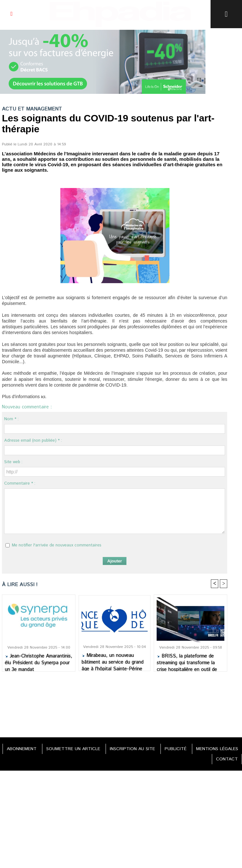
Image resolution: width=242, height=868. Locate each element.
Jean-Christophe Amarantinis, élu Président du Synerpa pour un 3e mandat (39, 661)
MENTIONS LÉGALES (217, 749)
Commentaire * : (20, 483)
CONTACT (227, 759)
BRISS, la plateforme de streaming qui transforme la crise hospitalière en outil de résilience (187, 661)
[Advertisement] (115, 703)
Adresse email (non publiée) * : (33, 441)
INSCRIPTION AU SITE (132, 749)
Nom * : (11, 419)
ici (43, 397)
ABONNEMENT (22, 749)
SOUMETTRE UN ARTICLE (73, 749)
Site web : (13, 462)
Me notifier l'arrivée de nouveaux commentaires (57, 545)
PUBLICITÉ (176, 749)
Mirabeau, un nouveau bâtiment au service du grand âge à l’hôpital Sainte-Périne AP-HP (112, 660)
